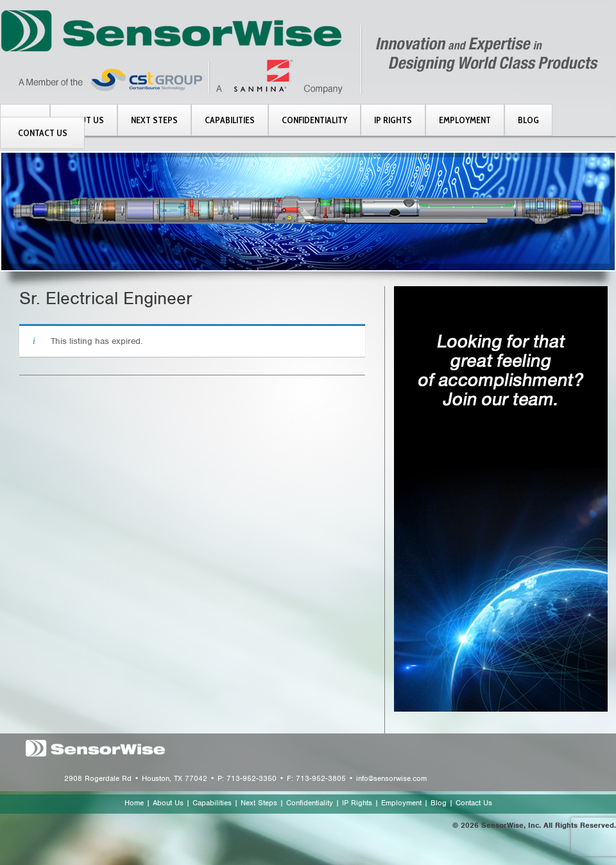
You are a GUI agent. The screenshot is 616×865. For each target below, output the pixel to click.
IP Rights (357, 803)
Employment (401, 803)
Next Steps (259, 803)
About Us (168, 803)
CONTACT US (43, 133)
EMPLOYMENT (465, 120)
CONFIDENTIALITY (314, 120)
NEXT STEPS (154, 120)
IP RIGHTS (393, 120)
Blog (439, 803)
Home (134, 803)
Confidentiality (310, 803)
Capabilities (212, 803)
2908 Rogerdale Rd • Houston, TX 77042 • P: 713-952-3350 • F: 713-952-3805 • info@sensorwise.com (245, 778)
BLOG (528, 120)
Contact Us (474, 803)
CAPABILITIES (230, 120)
